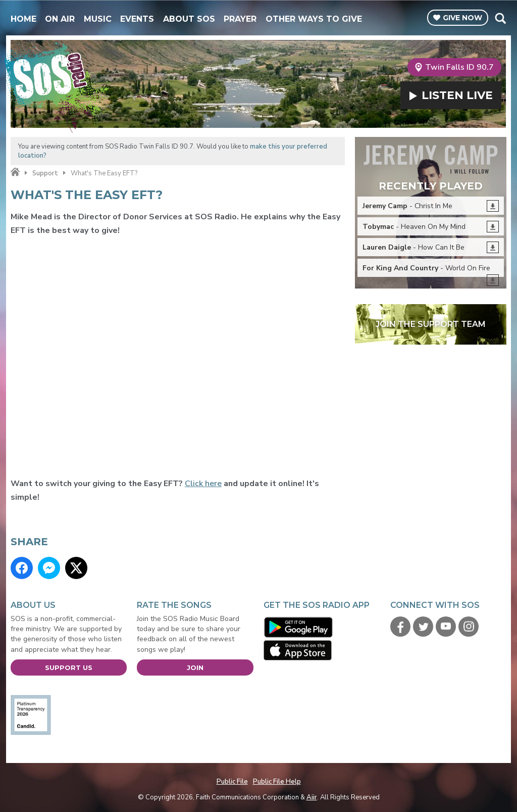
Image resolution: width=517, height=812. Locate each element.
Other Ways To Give (314, 19)
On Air (60, 19)
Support (45, 173)
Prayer (240, 19)
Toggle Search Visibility (500, 18)
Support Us (69, 667)
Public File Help (277, 782)
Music (98, 19)
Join (195, 667)
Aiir (312, 797)
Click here (203, 484)
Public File (232, 782)
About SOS (189, 19)
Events (137, 19)
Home (23, 19)
